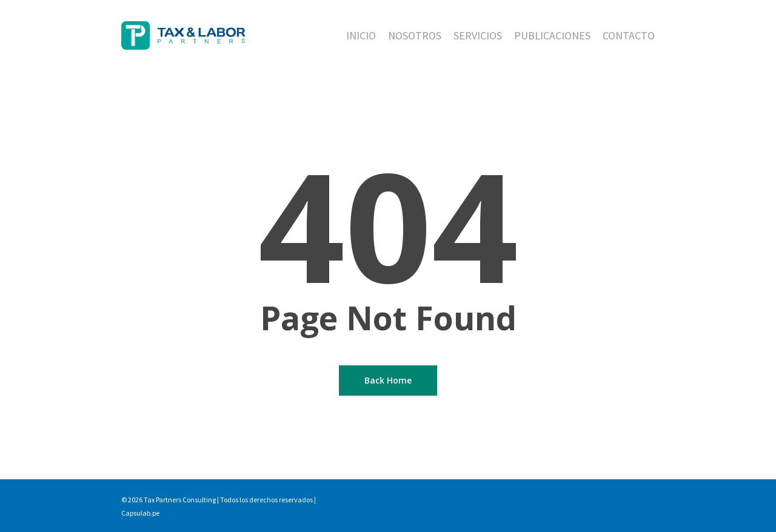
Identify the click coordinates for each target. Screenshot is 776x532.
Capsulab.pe (140, 513)
